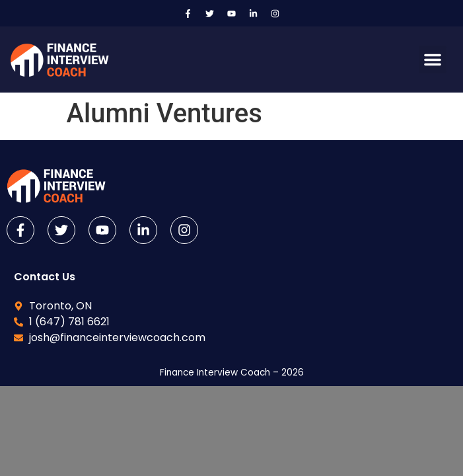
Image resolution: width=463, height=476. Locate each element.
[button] (433, 59)
